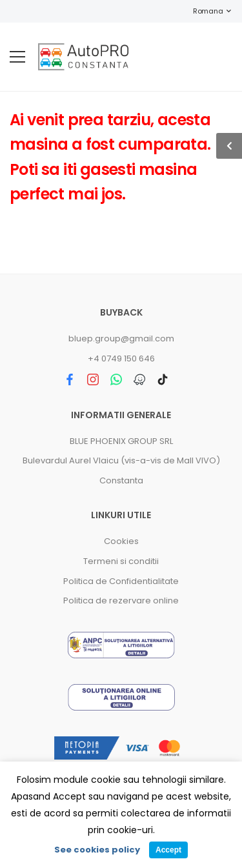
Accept (168, 850)
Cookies (121, 541)
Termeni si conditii (121, 561)
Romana (201, 11)
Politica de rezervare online (121, 601)
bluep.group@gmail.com (121, 338)
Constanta (121, 480)
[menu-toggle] (17, 57)
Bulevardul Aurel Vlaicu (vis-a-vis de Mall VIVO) (121, 460)
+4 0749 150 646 (121, 358)
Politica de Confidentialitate (121, 581)
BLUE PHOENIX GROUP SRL (121, 441)
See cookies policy (97, 850)
